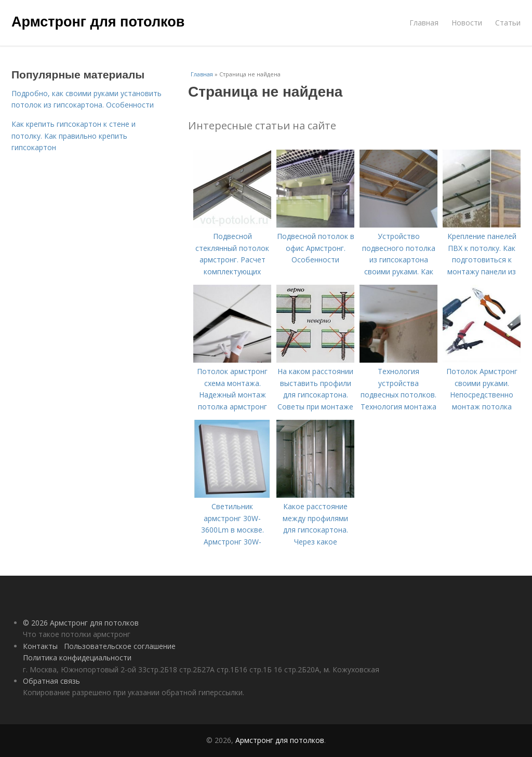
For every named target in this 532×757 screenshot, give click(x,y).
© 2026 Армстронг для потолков (81, 623)
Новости (467, 23)
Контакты (40, 646)
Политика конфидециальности (77, 658)
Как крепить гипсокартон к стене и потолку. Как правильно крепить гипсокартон (74, 136)
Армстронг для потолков (98, 22)
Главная (424, 23)
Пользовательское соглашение (120, 646)
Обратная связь (51, 681)
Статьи (508, 23)
